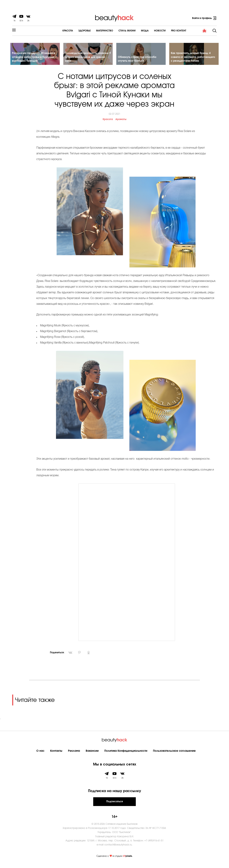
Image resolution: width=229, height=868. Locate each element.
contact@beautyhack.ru (118, 848)
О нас (40, 754)
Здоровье (75, 31)
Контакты (56, 754)
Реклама (74, 754)
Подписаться (114, 805)
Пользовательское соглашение (174, 754)
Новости (150, 31)
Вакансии (92, 754)
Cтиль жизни (117, 31)
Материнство (95, 31)
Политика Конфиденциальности (126, 754)
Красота (58, 31)
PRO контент (169, 31)
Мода (135, 31)
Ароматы (121, 123)
